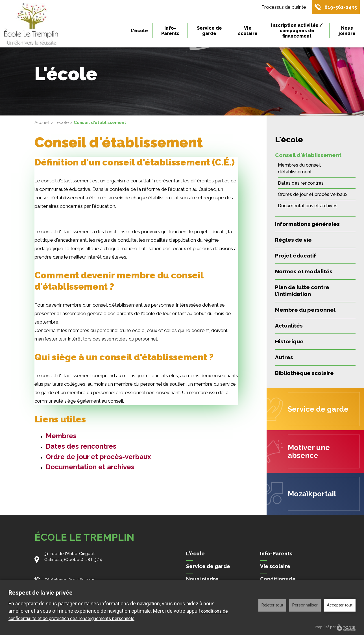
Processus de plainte (284, 7)
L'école (139, 31)
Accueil (42, 123)
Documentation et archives (90, 467)
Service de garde (209, 31)
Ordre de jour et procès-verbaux (98, 457)
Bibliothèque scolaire (304, 373)
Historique (289, 341)
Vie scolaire (248, 31)
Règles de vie (293, 240)
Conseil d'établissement (308, 155)
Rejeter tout (272, 605)
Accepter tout (340, 605)
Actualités (289, 326)
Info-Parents (170, 31)
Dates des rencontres (81, 446)
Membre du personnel (305, 310)
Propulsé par (335, 627)
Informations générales (307, 224)
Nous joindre (347, 31)
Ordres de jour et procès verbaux (313, 194)
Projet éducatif (296, 256)
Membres (61, 436)
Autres (284, 357)
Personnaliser (305, 605)
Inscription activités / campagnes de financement (297, 31)
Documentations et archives (308, 206)
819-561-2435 (341, 7)
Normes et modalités (304, 271)
